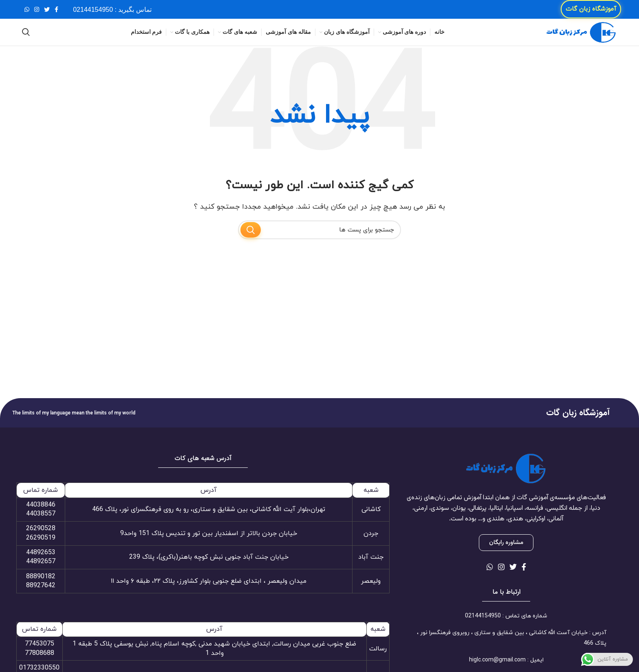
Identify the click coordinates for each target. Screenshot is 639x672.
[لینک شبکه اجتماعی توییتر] (47, 12)
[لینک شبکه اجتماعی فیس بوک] (56, 12)
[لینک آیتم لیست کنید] (506, 628)
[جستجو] (26, 41)
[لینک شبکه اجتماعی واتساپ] (27, 12)
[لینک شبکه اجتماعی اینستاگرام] (37, 12)
